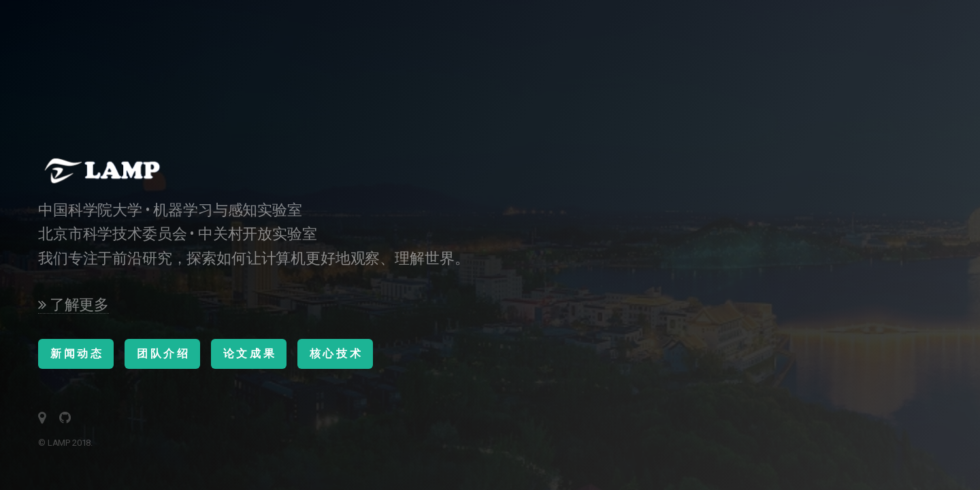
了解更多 (73, 305)
